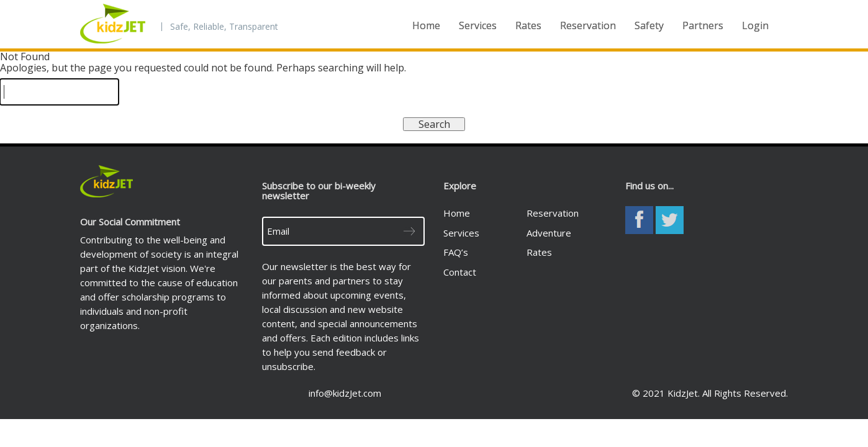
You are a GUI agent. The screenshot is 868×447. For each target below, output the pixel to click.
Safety (649, 25)
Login (755, 25)
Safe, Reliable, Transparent (224, 27)
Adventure (549, 233)
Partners (703, 25)
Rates (528, 25)
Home (426, 25)
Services (478, 25)
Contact (460, 272)
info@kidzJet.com (345, 393)
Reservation (588, 25)
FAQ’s (456, 252)
